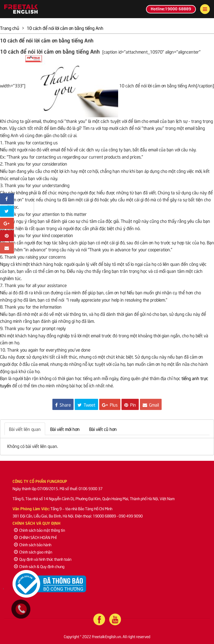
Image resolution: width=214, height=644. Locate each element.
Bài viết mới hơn (65, 429)
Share (63, 404)
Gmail (151, 404)
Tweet (86, 404)
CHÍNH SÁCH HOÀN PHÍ (35, 537)
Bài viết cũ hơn (103, 429)
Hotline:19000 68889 (171, 8)
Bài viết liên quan (25, 429)
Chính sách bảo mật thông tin (39, 530)
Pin (130, 404)
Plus (110, 404)
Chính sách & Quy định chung (39, 566)
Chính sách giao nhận (33, 552)
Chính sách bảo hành (33, 544)
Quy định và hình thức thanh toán (43, 559)
